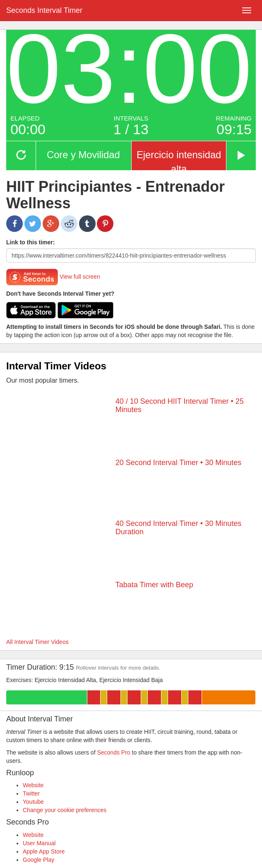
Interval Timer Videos (56, 366)
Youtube (33, 802)
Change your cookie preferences (65, 810)
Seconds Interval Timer (44, 10)
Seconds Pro (113, 752)
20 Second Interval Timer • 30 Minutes (178, 463)
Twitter (31, 793)
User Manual (39, 843)
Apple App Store (44, 851)
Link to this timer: (30, 242)
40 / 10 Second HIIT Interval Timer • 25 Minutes (180, 405)
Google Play (38, 860)
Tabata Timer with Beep (154, 585)
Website (33, 785)
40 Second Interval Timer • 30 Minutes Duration (178, 528)
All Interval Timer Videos (37, 642)
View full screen (80, 277)
